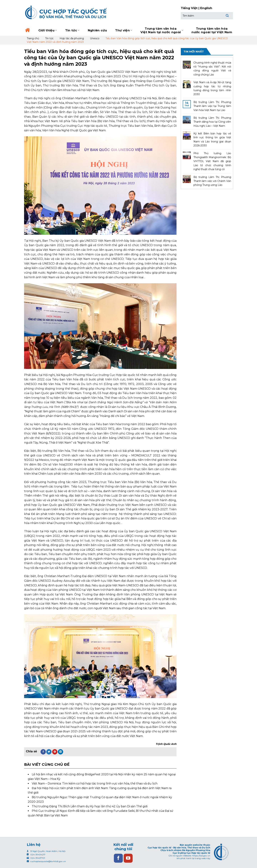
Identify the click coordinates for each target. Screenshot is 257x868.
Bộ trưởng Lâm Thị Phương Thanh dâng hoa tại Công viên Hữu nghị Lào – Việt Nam (212, 122)
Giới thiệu (48, 30)
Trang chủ (33, 38)
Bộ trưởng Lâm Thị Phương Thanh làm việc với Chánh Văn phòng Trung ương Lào (212, 181)
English (206, 8)
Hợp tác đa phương (72, 38)
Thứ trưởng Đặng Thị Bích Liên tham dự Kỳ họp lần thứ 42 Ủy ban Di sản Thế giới (90, 806)
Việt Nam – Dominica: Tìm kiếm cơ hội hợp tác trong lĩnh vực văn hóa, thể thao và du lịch (95, 783)
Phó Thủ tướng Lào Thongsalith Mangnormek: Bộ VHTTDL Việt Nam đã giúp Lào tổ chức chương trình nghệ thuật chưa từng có (212, 161)
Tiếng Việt (189, 8)
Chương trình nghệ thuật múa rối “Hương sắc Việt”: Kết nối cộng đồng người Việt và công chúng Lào (212, 69)
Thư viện (124, 30)
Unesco (95, 38)
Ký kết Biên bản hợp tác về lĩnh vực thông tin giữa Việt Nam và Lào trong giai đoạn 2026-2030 (212, 139)
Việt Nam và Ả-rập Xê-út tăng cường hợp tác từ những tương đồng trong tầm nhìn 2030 (212, 88)
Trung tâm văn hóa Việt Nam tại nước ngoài (162, 30)
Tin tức (72, 30)
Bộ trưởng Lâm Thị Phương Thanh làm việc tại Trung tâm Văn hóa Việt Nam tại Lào (212, 106)
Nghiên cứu (97, 30)
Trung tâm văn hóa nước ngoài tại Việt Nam (212, 30)
